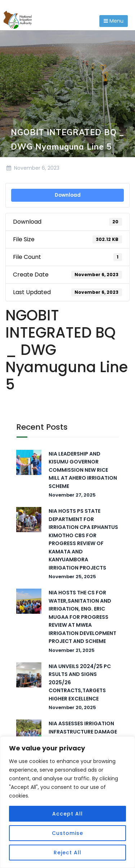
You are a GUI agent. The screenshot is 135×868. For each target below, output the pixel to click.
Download (68, 195)
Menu (114, 21)
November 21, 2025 (72, 650)
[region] (67, 802)
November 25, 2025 (72, 577)
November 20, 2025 (72, 707)
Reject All (67, 853)
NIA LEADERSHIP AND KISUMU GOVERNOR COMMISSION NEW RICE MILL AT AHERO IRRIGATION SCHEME (83, 470)
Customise (67, 833)
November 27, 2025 (72, 495)
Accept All (67, 814)
